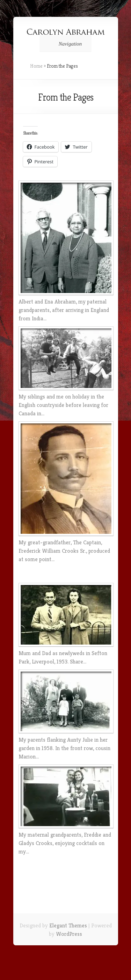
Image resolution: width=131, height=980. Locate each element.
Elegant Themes (68, 925)
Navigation (64, 44)
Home (36, 66)
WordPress (69, 934)
